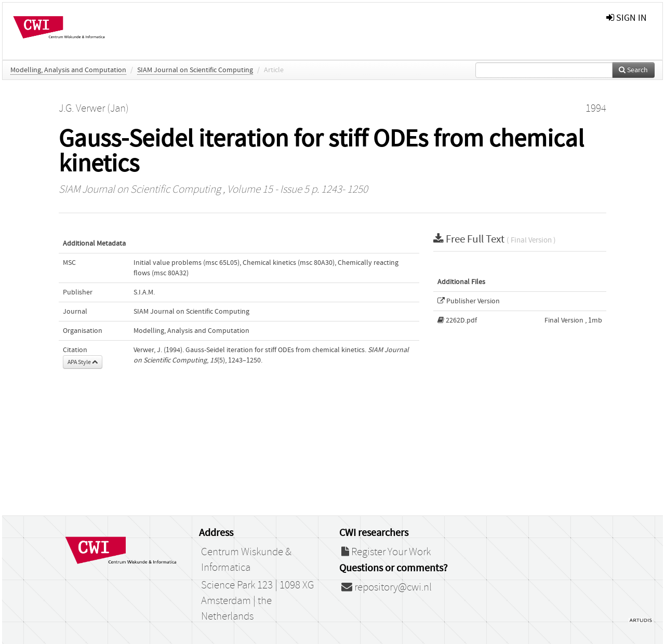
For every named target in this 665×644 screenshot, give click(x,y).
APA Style (83, 362)
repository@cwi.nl (387, 587)
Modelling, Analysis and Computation (68, 70)
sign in (627, 18)
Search (633, 70)
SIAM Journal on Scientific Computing (195, 70)
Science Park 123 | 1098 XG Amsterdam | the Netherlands (257, 601)
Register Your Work (386, 552)
